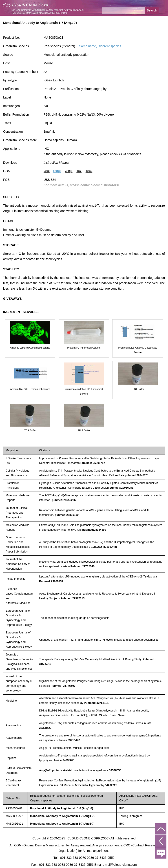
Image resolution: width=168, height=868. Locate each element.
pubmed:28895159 (67, 515)
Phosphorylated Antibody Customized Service (138, 350)
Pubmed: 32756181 (96, 703)
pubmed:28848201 (137, 475)
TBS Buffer (30, 430)
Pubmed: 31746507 (63, 686)
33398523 (45, 728)
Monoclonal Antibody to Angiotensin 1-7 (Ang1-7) (62, 816)
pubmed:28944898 (94, 530)
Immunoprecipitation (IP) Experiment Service (84, 391)
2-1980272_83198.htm (103, 547)
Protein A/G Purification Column (84, 348)
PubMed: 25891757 (93, 463)
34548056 (115, 770)
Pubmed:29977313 (73, 598)
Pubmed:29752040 (83, 566)
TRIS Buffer (84, 430)
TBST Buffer (138, 389)
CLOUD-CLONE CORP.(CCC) (88, 838)
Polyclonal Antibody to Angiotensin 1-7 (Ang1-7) (62, 808)
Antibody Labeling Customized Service (30, 348)
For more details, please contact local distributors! (81, 185)
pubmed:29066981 (122, 488)
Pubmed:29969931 (51, 581)
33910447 (74, 740)
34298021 (69, 760)
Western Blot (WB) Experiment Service (30, 389)
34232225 (111, 785)
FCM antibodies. (131, 154)
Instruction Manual (56, 163)
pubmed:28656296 (64, 500)
